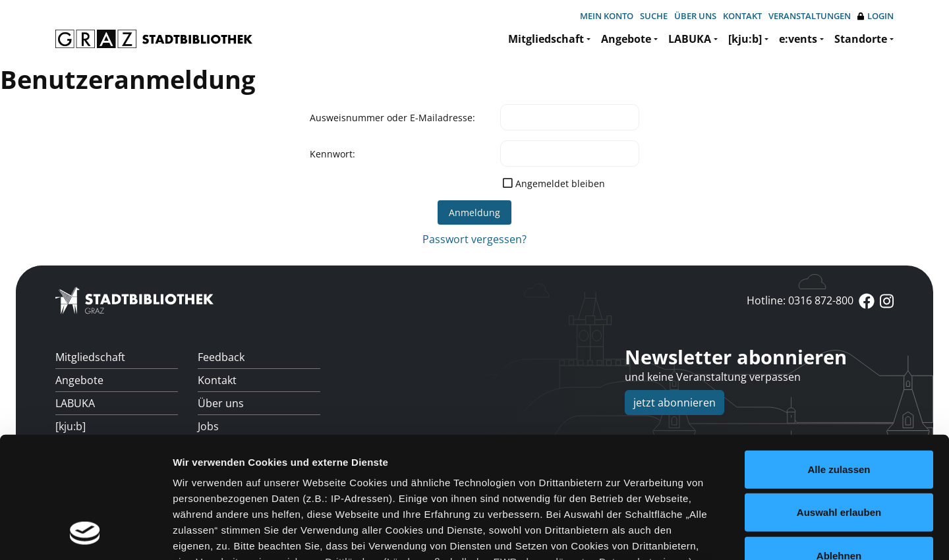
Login (876, 16)
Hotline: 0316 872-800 (800, 300)
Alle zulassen (839, 359)
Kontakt (742, 16)
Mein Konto (607, 16)
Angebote (626, 39)
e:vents (798, 39)
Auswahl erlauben (839, 402)
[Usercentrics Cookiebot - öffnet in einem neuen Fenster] (85, 534)
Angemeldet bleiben (560, 183)
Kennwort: (332, 154)
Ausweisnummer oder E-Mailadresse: (392, 118)
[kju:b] (745, 39)
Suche (654, 16)
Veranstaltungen (810, 16)
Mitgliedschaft (546, 39)
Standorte (861, 39)
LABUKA (690, 39)
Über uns (695, 16)
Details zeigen (701, 534)
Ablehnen (839, 445)
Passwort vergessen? (474, 239)
